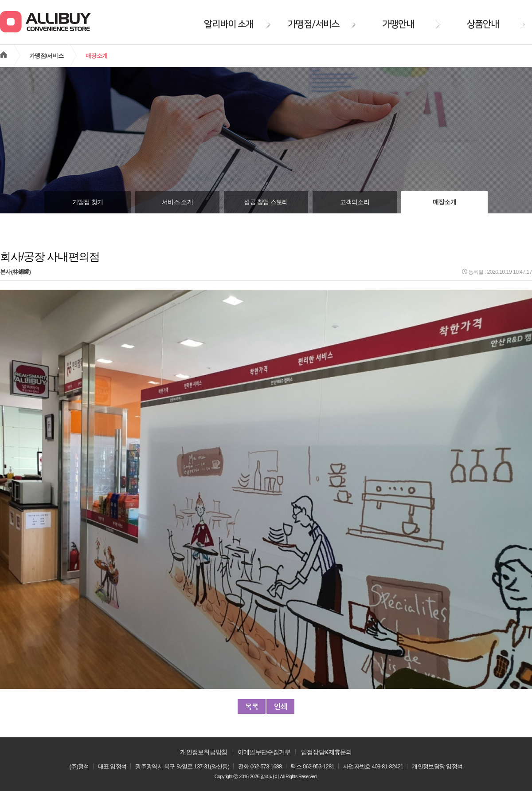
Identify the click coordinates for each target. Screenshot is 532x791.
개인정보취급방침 (203, 752)
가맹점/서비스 (46, 56)
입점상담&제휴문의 (327, 752)
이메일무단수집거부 (264, 752)
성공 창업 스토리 (266, 202)
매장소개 (444, 202)
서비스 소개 (177, 202)
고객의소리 (355, 202)
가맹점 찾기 (88, 202)
